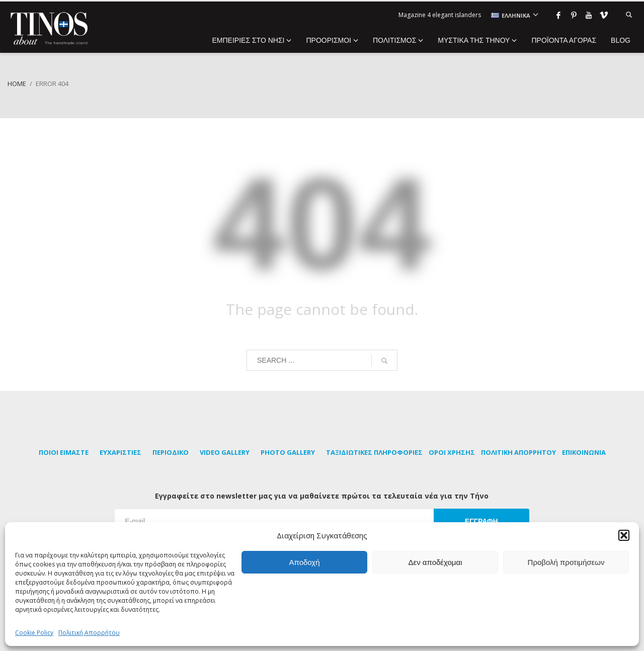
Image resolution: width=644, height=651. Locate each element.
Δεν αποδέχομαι (435, 562)
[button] (624, 535)
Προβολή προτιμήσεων (566, 562)
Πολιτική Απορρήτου (89, 633)
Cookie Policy (34, 633)
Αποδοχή (305, 562)
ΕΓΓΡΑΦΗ (481, 521)
